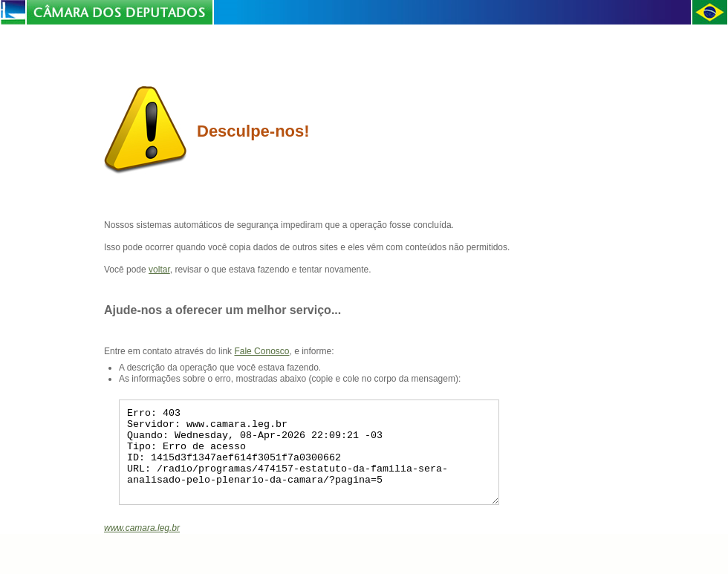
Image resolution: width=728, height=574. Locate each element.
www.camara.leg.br (142, 546)
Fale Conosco (261, 351)
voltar (159, 270)
